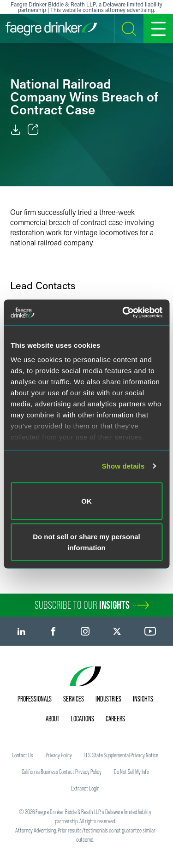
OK (86, 501)
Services (74, 699)
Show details (123, 466)
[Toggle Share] (33, 130)
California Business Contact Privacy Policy (62, 772)
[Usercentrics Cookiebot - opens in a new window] (123, 313)
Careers (115, 719)
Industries (108, 699)
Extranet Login (85, 788)
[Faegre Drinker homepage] (51, 29)
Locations (83, 719)
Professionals (35, 699)
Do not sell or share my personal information (86, 542)
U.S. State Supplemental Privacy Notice (121, 755)
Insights (143, 699)
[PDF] (16, 130)
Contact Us (23, 755)
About (53, 719)
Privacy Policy (59, 755)
